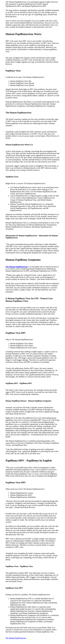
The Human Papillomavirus (16, 638)
